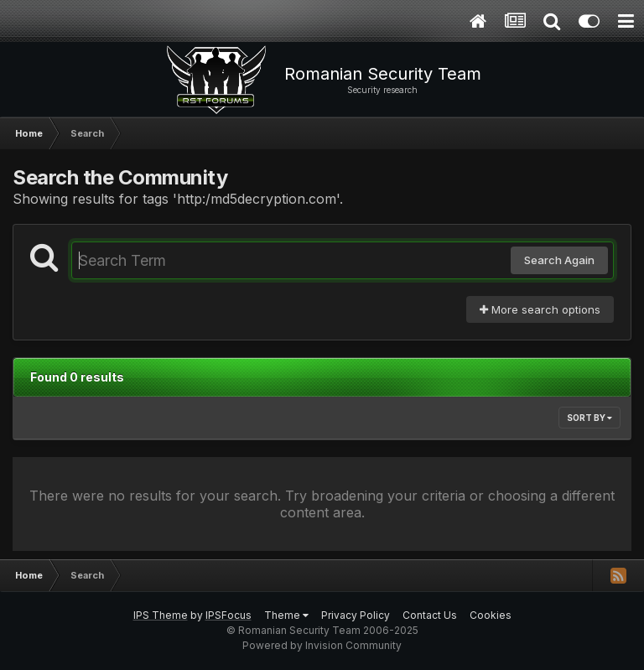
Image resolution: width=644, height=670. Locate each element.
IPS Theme (161, 615)
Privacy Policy (356, 615)
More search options (540, 309)
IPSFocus (229, 615)
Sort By (589, 418)
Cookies (491, 615)
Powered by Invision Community (322, 645)
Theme (286, 615)
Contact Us (430, 615)
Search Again (559, 260)
